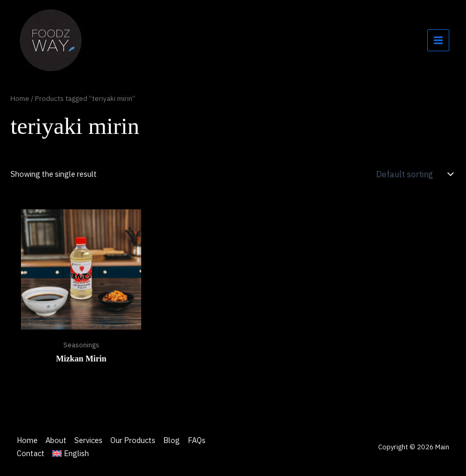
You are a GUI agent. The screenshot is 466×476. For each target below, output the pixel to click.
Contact (31, 453)
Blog (172, 440)
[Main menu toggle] (438, 40)
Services (88, 440)
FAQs (197, 440)
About (56, 440)
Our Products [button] (133, 440)
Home (20, 98)
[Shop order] (414, 174)
